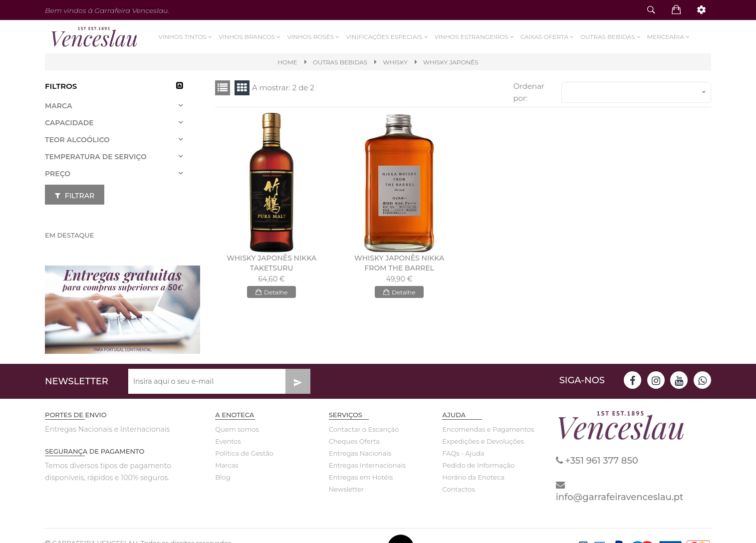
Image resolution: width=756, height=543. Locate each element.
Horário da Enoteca (473, 477)
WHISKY (395, 62)
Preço (58, 174)
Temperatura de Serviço (96, 157)
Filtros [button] (61, 86)
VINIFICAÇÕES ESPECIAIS (388, 37)
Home (287, 62)
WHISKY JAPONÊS (451, 62)
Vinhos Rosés (314, 37)
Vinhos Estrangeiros (475, 37)
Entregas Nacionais (360, 453)
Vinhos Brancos (251, 37)
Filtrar (75, 196)
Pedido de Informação (478, 465)
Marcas (227, 465)
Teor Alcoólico (77, 140)
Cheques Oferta (354, 441)
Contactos (458, 489)
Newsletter (347, 489)
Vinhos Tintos (186, 37)
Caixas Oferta (548, 37)
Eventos (228, 441)
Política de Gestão (244, 453)
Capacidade (69, 123)
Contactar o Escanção (364, 429)
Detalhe (271, 292)
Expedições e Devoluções (479, 441)
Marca (58, 106)
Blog (223, 477)
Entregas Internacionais (366, 465)
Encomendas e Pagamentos (479, 429)
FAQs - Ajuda (463, 453)
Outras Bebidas (611, 37)
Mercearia (669, 37)
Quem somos (237, 429)
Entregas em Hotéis (361, 477)
